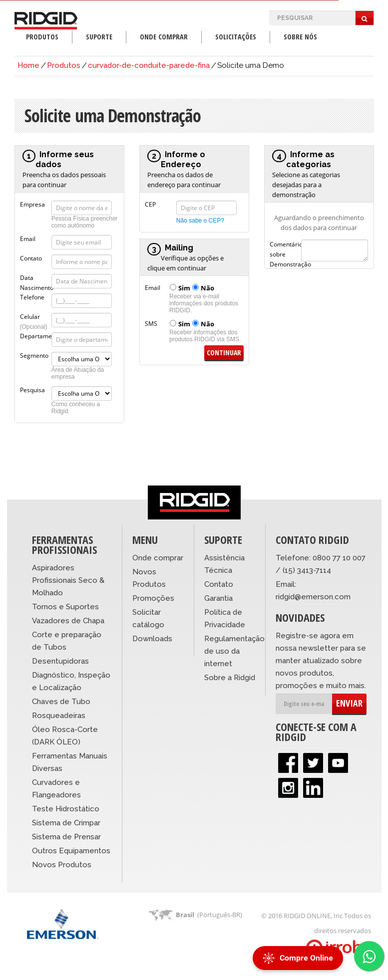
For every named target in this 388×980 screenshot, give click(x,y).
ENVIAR (349, 703)
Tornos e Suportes (65, 607)
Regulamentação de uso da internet (234, 651)
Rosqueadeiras (59, 716)
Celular (34, 316)
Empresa (32, 204)
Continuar (224, 353)
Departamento (36, 335)
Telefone (32, 296)
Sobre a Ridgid (230, 678)
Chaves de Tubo (61, 702)
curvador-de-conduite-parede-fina (149, 65)
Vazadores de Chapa (68, 621)
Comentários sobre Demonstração (285, 244)
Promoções (153, 598)
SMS (151, 323)
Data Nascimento (36, 277)
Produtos (42, 37)
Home (28, 65)
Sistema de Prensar (66, 837)
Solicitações (236, 37)
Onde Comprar (164, 37)
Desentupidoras (60, 661)
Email (28, 238)
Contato (31, 257)
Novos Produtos (62, 865)
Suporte (99, 37)
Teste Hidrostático (66, 809)
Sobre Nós (300, 37)
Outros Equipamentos (71, 851)
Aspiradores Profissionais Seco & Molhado (68, 580)
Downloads (152, 639)
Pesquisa (32, 389)
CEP (150, 204)
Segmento (34, 355)
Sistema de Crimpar (66, 823)
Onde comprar (158, 558)
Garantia (218, 598)
